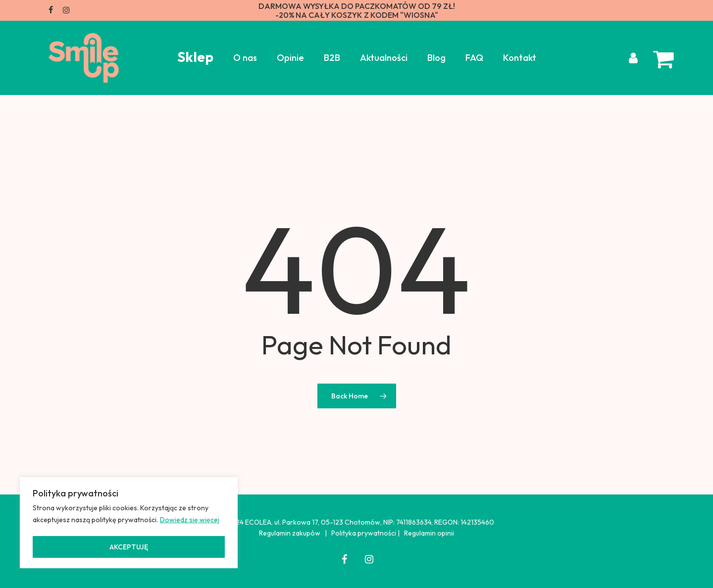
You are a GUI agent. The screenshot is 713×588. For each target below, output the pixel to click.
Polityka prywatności (364, 533)
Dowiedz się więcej (190, 520)
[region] (129, 523)
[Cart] (659, 58)
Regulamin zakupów (290, 533)
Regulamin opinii (429, 533)
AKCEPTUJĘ (129, 547)
